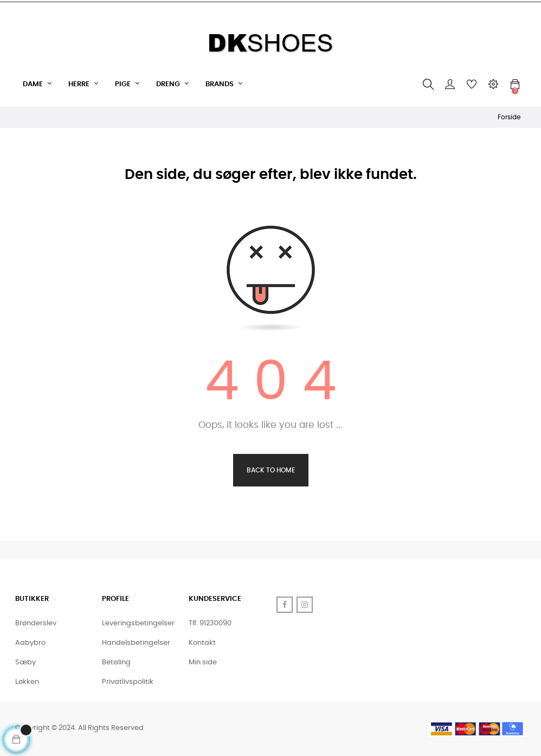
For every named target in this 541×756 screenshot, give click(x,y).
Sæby (25, 662)
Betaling (116, 662)
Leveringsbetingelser (138, 623)
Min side (203, 662)
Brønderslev (36, 623)
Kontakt (202, 643)
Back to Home (271, 470)
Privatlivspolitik (128, 682)
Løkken (27, 682)
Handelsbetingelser (136, 643)
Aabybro (30, 643)
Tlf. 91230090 (210, 623)
